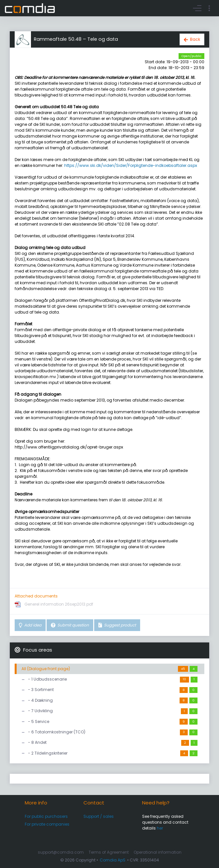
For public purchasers (46, 816)
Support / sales (99, 816)
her (160, 828)
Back (195, 39)
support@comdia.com (61, 852)
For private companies (47, 824)
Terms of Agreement (109, 852)
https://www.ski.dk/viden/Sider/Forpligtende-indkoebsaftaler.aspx (131, 165)
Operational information (158, 852)
